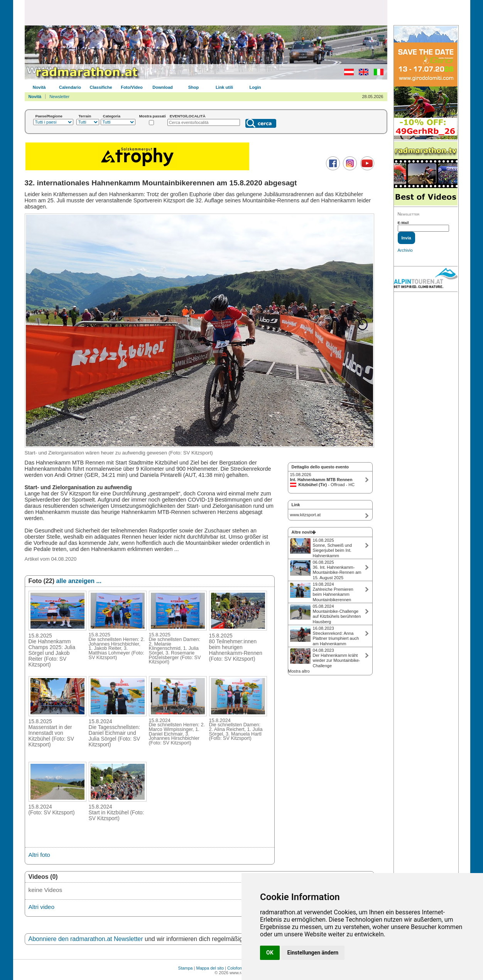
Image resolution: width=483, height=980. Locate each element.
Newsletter (59, 97)
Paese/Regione (49, 116)
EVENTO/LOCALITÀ (188, 116)
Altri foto (39, 855)
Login (255, 87)
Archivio (405, 250)
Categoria (112, 116)
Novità (39, 87)
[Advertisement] (206, 12)
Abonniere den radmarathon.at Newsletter (86, 939)
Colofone (236, 968)
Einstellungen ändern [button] (313, 953)
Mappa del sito (210, 968)
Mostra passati (153, 116)
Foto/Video (132, 87)
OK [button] (270, 953)
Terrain (85, 116)
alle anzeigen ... (79, 581)
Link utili (224, 87)
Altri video (41, 907)
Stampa (186, 968)
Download (163, 87)
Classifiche (101, 87)
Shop (194, 87)
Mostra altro (299, 671)
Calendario (70, 87)
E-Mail (403, 223)
